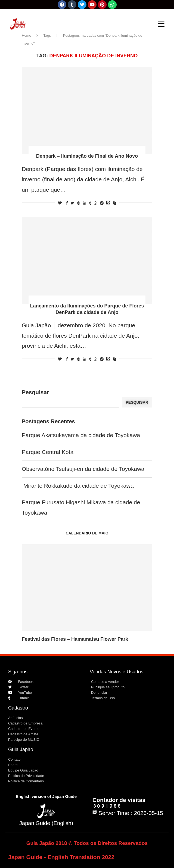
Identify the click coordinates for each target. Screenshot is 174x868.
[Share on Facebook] (67, 203)
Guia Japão (21, 749)
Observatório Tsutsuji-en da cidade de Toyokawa (83, 469)
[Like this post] (60, 203)
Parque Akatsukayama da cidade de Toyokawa (81, 435)
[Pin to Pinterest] (79, 203)
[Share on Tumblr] (90, 203)
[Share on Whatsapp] (95, 203)
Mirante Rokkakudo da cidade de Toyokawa (78, 486)
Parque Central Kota (48, 452)
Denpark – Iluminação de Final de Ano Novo (87, 156)
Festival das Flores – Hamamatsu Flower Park (75, 639)
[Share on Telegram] (102, 203)
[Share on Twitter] (72, 203)
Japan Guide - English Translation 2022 (61, 857)
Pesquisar (35, 392)
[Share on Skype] (114, 203)
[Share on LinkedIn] (85, 203)
